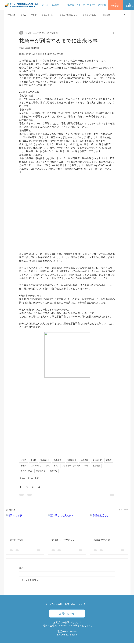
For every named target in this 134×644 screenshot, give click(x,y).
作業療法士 (59, 460)
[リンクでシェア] (39, 487)
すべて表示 (123, 509)
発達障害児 (41, 471)
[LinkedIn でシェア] (33, 487)
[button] (115, 5)
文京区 (33, 460)
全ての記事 (11, 15)
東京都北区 (97, 460)
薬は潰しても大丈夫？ (63, 540)
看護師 (24, 466)
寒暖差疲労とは (102, 540)
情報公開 (106, 15)
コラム (23, 15)
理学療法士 (45, 460)
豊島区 (109, 460)
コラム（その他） (90, 15)
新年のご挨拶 (16, 540)
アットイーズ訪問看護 (71, 466)
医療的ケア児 (26, 471)
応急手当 (53, 471)
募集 (56, 466)
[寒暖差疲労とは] (109, 525)
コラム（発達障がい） (69, 15)
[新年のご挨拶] (25, 525)
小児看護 (96, 466)
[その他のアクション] (113, 33)
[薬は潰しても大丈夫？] (67, 525)
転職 (86, 466)
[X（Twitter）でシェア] (27, 487)
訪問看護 (85, 460)
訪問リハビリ (36, 466)
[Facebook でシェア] (20, 487)
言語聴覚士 (72, 460)
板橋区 (24, 460)
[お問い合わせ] (67, 614)
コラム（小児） (48, 15)
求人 (48, 466)
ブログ (34, 15)
